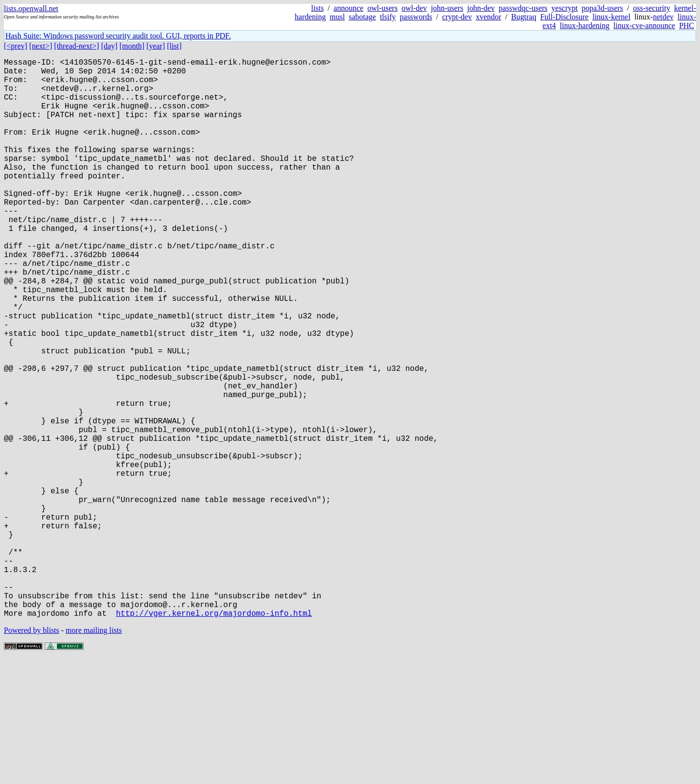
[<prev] (16, 46)
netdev (663, 17)
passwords (416, 17)
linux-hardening (585, 26)
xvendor (489, 17)
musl (337, 17)
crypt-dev (457, 17)
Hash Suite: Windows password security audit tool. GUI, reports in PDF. (118, 36)
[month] (132, 46)
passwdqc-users (523, 8)
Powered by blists (32, 755)
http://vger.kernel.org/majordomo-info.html (214, 737)
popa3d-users (602, 8)
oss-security (651, 8)
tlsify (388, 17)
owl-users (383, 8)
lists (317, 8)
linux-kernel (612, 17)
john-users (447, 8)
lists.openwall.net (31, 9)
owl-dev (414, 8)
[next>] (41, 46)
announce (348, 8)
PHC (687, 26)
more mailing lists (94, 755)
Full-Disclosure (564, 17)
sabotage (362, 17)
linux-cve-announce (644, 26)
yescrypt (564, 8)
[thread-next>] (77, 46)
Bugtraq (524, 17)
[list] (174, 46)
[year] (156, 46)
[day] (109, 46)
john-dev (481, 8)
